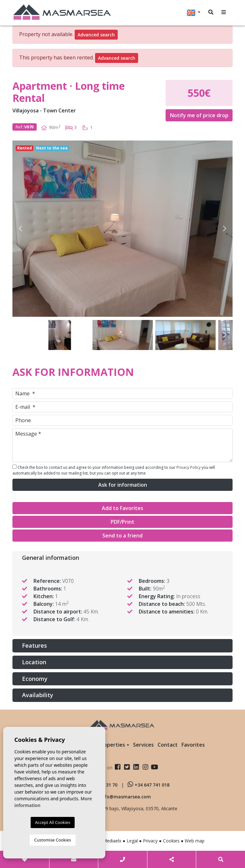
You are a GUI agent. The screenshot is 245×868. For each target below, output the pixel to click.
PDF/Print (122, 522)
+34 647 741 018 (148, 785)
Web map (195, 841)
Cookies (171, 841)
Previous (20, 229)
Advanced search (96, 35)
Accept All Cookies (53, 822)
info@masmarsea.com (126, 797)
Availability (38, 695)
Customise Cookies (52, 840)
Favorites (193, 745)
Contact (168, 745)
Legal (132, 841)
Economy (35, 679)
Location (34, 662)
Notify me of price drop (199, 115)
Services (143, 745)
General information (51, 558)
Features (34, 645)
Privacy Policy (189, 467)
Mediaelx (112, 841)
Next (225, 229)
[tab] (122, 558)
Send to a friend (122, 536)
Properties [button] (112, 745)
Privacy (150, 841)
